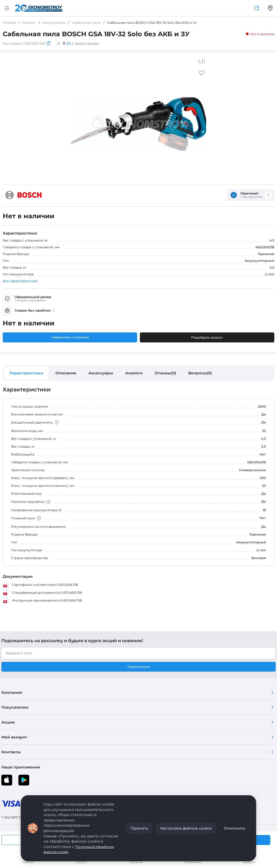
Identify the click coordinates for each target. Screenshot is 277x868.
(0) (69, 43)
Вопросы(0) (200, 373)
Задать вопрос (87, 43)
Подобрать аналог (207, 337)
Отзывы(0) (165, 373)
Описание (66, 373)
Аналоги (134, 373)
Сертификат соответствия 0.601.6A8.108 (40, 585)
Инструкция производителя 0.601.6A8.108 (42, 600)
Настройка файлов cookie (186, 828)
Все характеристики (20, 281)
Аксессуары (101, 373)
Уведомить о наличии (70, 337)
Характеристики (26, 373)
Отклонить (235, 828)
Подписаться (139, 667)
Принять (139, 828)
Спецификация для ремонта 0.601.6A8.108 (42, 593)
